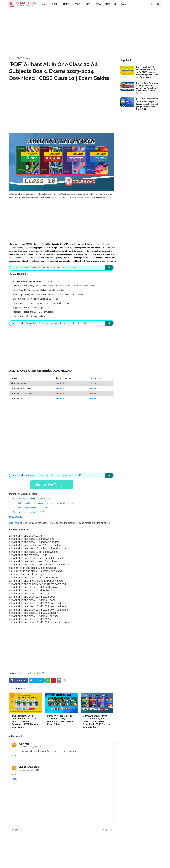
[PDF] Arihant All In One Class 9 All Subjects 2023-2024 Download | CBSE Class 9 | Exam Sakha (147, 88)
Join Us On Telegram (52, 484)
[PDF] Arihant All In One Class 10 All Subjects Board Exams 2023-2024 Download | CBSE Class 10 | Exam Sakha (97, 720)
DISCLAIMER (16, 516)
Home (12, 58)
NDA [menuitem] (98, 4)
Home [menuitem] (44, 4)
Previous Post (17, 829)
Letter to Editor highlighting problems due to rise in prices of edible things (43, 502)
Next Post (108, 829)
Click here (14, 522)
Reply (14, 755)
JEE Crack (24, 743)
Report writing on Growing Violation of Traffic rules (34, 498)
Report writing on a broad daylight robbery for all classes (50, 267)
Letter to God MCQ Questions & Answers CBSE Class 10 (53, 475)
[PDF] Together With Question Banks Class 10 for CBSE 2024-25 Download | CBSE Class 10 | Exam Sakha (26, 720)
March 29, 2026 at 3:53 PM (29, 769)
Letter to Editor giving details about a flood (30, 507)
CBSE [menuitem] (77, 4)
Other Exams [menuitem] (121, 4)
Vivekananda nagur (29, 766)
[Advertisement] (85, 33)
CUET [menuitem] (108, 4)
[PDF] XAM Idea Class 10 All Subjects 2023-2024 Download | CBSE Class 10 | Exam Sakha (61, 719)
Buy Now (94, 383)
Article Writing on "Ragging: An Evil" (28, 511)
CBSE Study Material (40, 672)
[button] (152, 4)
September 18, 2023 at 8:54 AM (30, 746)
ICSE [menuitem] (88, 4)
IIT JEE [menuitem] (54, 4)
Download (59, 383)
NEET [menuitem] (66, 4)
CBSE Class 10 (24, 58)
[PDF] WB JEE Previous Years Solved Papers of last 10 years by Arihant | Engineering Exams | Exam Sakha (147, 104)
